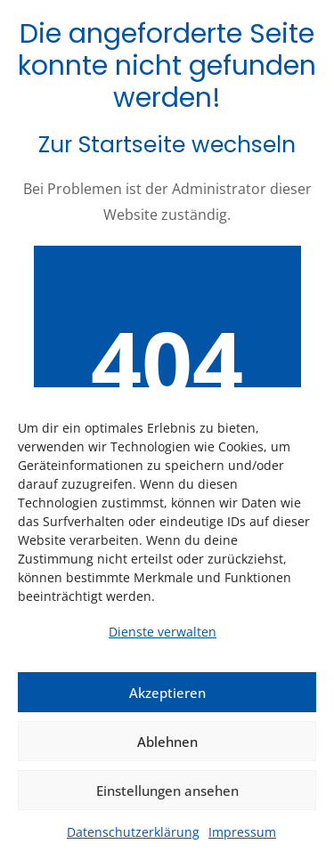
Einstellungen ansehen (167, 791)
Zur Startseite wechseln (167, 145)
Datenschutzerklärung (133, 832)
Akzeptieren (167, 693)
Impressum (242, 832)
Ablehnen (167, 742)
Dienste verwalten (163, 632)
